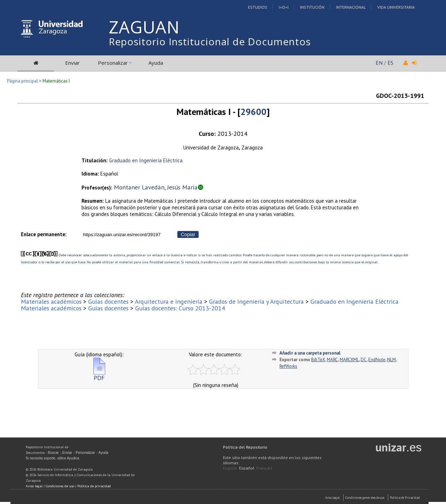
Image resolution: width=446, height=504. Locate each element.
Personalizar (113, 63)
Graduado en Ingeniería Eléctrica (146, 160)
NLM (391, 360)
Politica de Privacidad (405, 498)
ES (390, 63)
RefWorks (288, 366)
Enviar (72, 63)
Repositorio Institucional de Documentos (210, 41)
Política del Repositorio (245, 447)
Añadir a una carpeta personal (310, 353)
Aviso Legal (332, 498)
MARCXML (349, 360)
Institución (312, 7)
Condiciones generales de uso (365, 498)
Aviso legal (34, 486)
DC (364, 360)
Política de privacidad (94, 486)
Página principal (22, 81)
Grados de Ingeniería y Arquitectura (256, 301)
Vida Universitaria (396, 7)
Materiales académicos (51, 301)
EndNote (377, 360)
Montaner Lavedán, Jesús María (156, 187)
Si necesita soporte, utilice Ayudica (53, 458)
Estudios (258, 7)
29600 (253, 112)
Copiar (188, 234)
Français (264, 468)
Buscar (53, 453)
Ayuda (156, 63)
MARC (332, 360)
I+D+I (284, 7)
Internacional (351, 7)
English (230, 468)
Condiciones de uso (60, 486)
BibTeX (318, 360)
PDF (99, 375)
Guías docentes (108, 301)
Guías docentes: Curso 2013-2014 (180, 308)
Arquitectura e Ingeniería (169, 301)
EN (379, 63)
